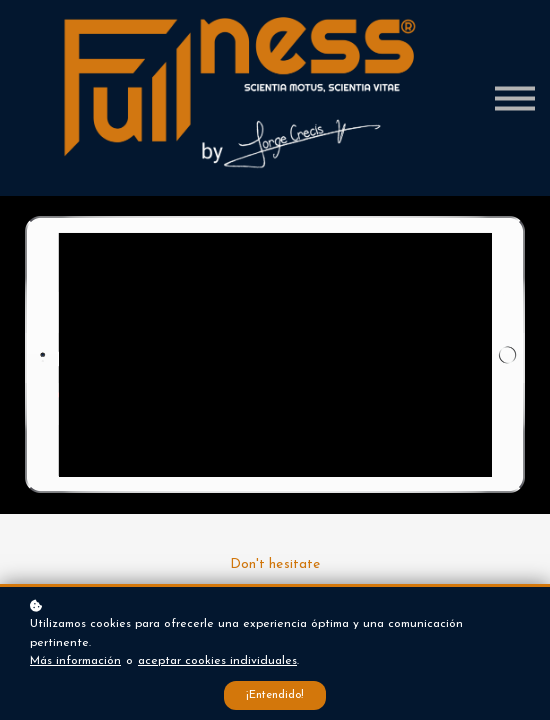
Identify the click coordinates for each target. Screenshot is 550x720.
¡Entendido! (275, 695)
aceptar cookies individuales (217, 661)
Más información (75, 661)
